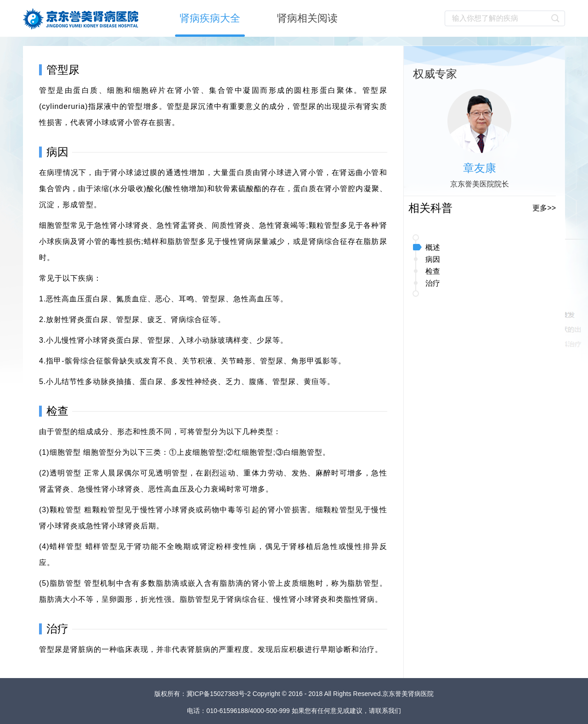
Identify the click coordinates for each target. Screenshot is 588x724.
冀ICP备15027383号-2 (220, 694)
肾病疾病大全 (210, 18)
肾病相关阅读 (307, 18)
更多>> (544, 208)
